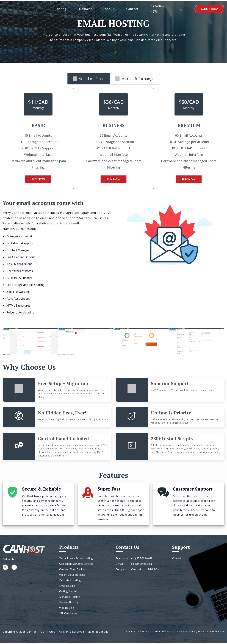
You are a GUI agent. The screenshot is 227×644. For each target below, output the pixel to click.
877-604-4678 (158, 9)
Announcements (215, 632)
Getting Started (68, 592)
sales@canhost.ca (142, 565)
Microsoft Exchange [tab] (135, 79)
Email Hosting (67, 587)
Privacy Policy (197, 632)
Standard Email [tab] (89, 79)
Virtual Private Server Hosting (76, 559)
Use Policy (181, 632)
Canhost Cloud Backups (73, 570)
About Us (130, 632)
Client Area (209, 9)
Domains (86, 9)
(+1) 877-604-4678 (142, 559)
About (110, 9)
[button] (180, 9)
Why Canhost (145, 632)
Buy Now (38, 180)
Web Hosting (67, 609)
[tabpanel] (113, 141)
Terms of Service (164, 632)
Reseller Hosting (69, 603)
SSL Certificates (68, 614)
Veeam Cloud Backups (72, 576)
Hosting (61, 9)
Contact (133, 9)
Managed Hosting (69, 598)
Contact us (178, 559)
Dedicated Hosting (70, 581)
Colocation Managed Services (76, 565)
